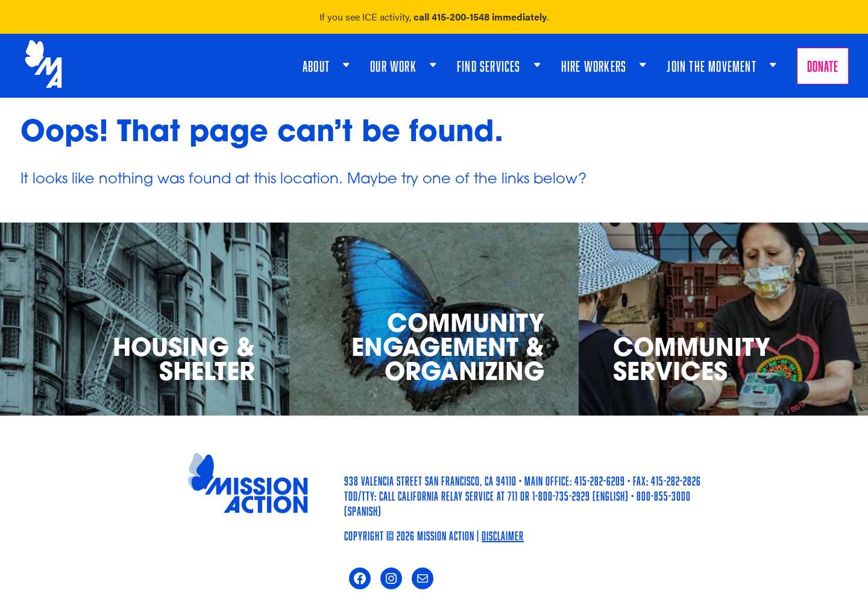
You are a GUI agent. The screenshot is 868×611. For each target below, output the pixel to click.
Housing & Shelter (184, 362)
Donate (823, 66)
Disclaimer (503, 536)
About (316, 66)
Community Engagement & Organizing (448, 350)
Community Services (692, 362)
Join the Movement (711, 66)
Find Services (489, 66)
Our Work (393, 66)
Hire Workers (594, 66)
